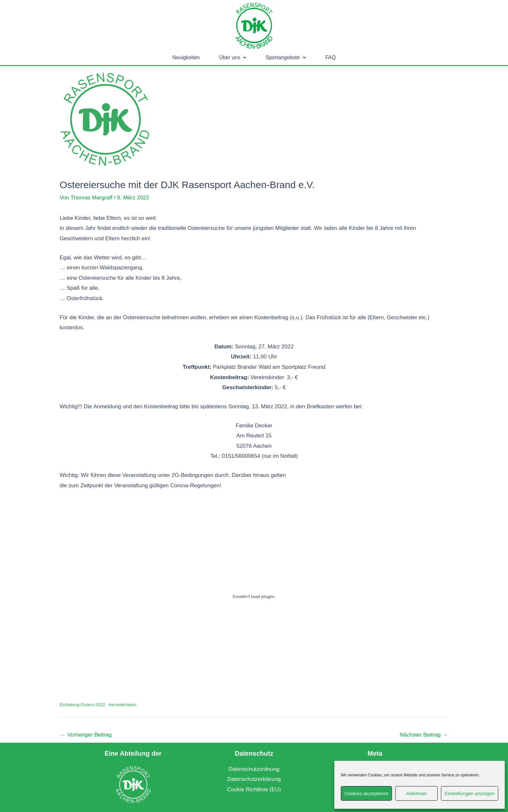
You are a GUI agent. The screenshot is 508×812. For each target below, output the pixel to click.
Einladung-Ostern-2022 (82, 705)
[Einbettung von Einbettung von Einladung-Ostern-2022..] (254, 596)
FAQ (330, 57)
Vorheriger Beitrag (86, 735)
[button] (233, 58)
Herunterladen (122, 705)
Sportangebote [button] (286, 57)
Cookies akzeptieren (366, 793)
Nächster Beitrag (424, 735)
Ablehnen (416, 793)
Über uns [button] (233, 57)
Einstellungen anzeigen (470, 793)
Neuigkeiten (186, 57)
